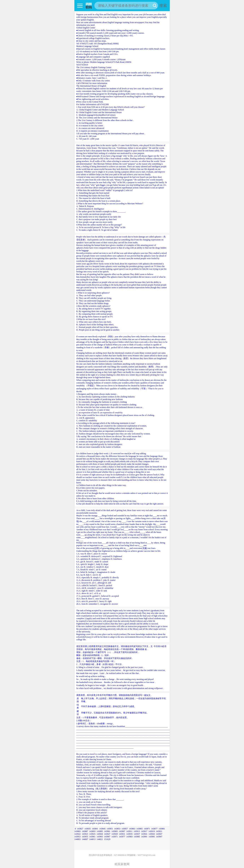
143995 (152, 837)
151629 (107, 839)
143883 (78, 831)
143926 (100, 834)
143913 (137, 831)
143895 (100, 831)
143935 (130, 834)
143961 (92, 837)
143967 (107, 837)
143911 (130, 831)
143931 (122, 834)
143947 (159, 834)
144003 (78, 839)
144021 (100, 839)
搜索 (163, 6)
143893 (92, 831)
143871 (147, 829)
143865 (140, 829)
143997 (159, 837)
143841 (95, 829)
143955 (85, 837)
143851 (110, 829)
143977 (122, 837)
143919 (152, 831)
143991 (144, 837)
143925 (92, 834)
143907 (122, 831)
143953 (78, 837)
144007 (85, 839)
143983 (130, 837)
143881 (162, 829)
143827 (80, 829)
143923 (85, 834)
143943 (152, 834)
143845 (102, 829)
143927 (107, 834)
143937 (137, 834)
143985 (137, 837)
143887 (85, 831)
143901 (107, 831)
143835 (88, 829)
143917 (144, 831)
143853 (117, 829)
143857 (125, 829)
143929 (115, 834)
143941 (144, 834)
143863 (132, 829)
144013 (92, 839)
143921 (159, 831)
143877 (154, 829)
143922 (78, 834)
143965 (100, 837)
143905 (115, 831)
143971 (115, 837)
